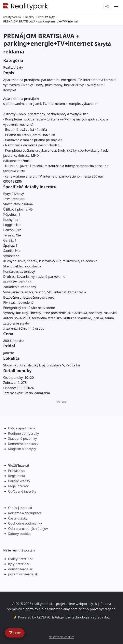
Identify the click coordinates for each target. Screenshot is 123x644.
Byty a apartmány (22, 428)
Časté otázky (18, 518)
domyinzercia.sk (20, 569)
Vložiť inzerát (19, 465)
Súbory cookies (20, 534)
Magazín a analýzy (22, 449)
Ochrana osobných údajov (28, 529)
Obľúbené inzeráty (22, 491)
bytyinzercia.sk (19, 564)
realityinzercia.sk (21, 559)
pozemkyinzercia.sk (23, 574)
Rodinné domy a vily (23, 433)
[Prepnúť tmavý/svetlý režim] (107, 6)
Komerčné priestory (23, 444)
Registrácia (16, 476)
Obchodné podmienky (25, 523)
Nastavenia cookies (62, 637)
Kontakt (26, 508)
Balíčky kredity (19, 481)
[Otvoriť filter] (15, 633)
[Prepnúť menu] (116, 6)
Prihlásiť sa (16, 471)
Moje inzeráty (18, 486)
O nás (12, 508)
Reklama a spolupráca (25, 513)
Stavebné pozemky (22, 439)
